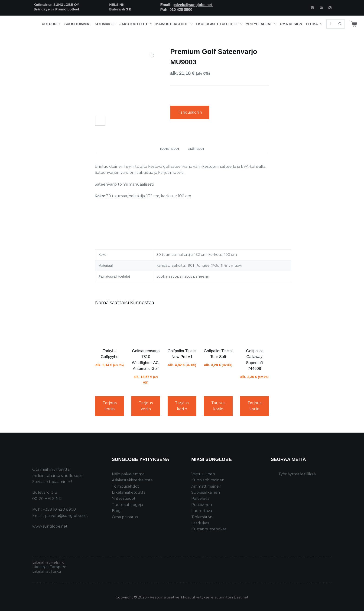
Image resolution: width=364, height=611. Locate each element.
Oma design (291, 24)
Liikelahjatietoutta (129, 492)
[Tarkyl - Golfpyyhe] (110, 328)
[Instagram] (312, 8)
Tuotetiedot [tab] (170, 149)
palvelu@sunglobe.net (193, 5)
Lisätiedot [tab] (196, 149)
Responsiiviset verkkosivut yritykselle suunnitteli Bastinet (199, 597)
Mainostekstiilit (175, 24)
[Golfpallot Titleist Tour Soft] (218, 328)
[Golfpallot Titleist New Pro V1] (182, 328)
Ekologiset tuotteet (220, 24)
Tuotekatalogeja (127, 505)
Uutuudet (51, 24)
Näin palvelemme (128, 474)
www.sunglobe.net (50, 526)
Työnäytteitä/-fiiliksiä (297, 474)
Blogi (117, 511)
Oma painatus (125, 517)
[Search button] (340, 24)
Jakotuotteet (137, 24)
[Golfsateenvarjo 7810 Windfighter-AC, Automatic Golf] (146, 328)
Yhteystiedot (124, 498)
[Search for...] (331, 24)
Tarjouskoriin (190, 112)
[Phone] (330, 8)
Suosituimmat (78, 24)
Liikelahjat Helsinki (48, 562)
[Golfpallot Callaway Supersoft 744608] (254, 328)
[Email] (321, 8)
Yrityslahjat (262, 24)
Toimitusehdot (125, 486)
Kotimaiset (105, 24)
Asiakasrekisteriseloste (132, 480)
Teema (315, 24)
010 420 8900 (181, 10)
